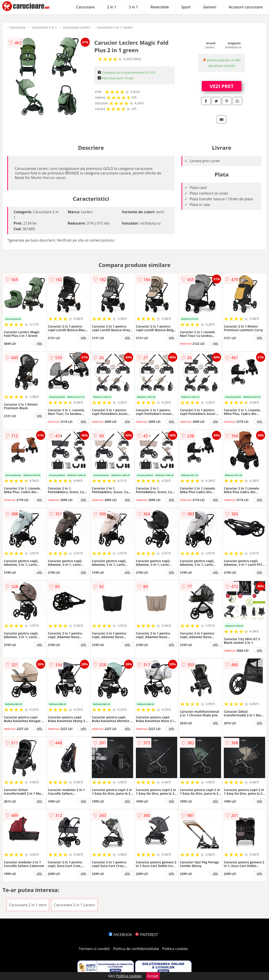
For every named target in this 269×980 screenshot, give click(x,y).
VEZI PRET (222, 86)
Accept (153, 976)
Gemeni (210, 7)
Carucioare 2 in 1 (44, 27)
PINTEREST (147, 935)
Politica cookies (175, 949)
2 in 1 (112, 7)
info (40, 343)
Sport (186, 7)
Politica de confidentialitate (136, 949)
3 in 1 (133, 7)
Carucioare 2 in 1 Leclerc (115, 27)
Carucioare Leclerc (77, 27)
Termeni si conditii (94, 949)
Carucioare (85, 7)
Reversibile (160, 7)
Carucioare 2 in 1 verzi (28, 905)
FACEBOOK (120, 935)
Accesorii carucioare (246, 7)
